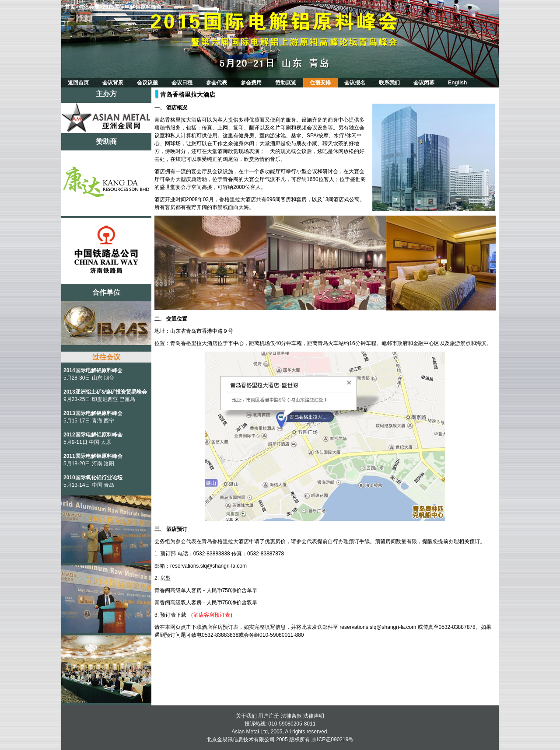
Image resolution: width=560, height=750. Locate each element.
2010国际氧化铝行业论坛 (93, 478)
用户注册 (269, 716)
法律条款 (291, 716)
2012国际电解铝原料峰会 (93, 435)
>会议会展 (87, 7)
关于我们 (246, 716)
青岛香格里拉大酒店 (188, 94)
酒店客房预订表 (212, 615)
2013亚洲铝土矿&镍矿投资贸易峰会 (105, 392)
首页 (70, 7)
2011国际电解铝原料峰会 (93, 456)
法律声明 (314, 716)
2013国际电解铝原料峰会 (93, 413)
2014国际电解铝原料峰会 (93, 370)
